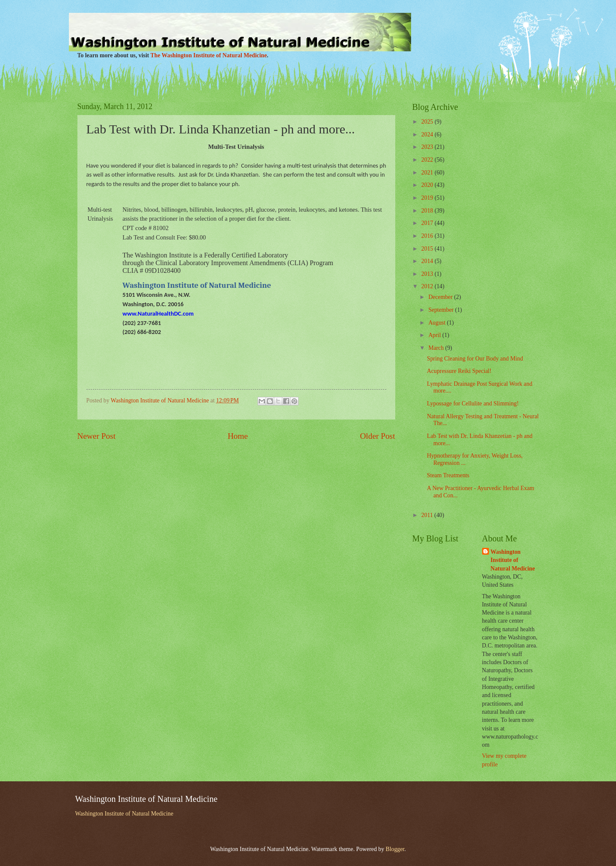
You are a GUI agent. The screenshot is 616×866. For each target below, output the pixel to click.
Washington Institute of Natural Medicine (513, 560)
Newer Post (97, 436)
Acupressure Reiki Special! (459, 371)
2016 (428, 236)
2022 (428, 160)
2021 (428, 173)
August (437, 323)
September (441, 310)
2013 (428, 274)
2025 (428, 122)
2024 (428, 134)
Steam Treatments (448, 475)
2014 (428, 261)
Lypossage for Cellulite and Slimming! (473, 403)
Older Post (377, 436)
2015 (428, 249)
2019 (428, 198)
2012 (428, 286)
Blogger (395, 849)
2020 (428, 185)
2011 (428, 515)
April (435, 335)
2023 (428, 147)
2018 (428, 211)
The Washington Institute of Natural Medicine (209, 55)
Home (238, 436)
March (437, 348)
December (441, 297)
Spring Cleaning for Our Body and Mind (475, 359)
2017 (428, 223)
